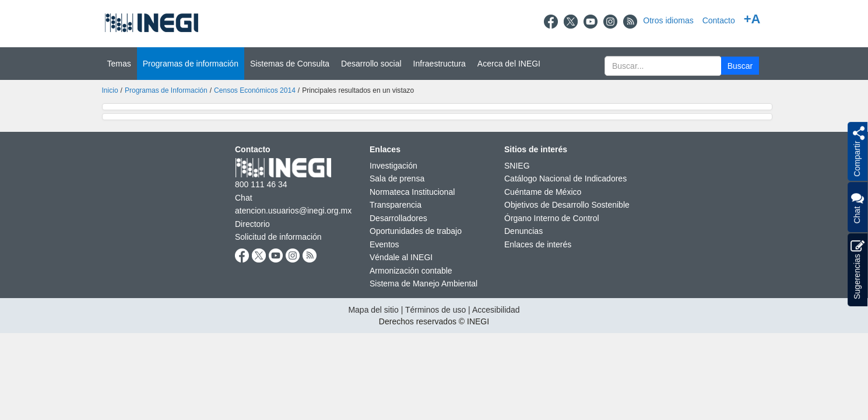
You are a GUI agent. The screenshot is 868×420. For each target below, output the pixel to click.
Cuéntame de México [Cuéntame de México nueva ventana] (543, 192)
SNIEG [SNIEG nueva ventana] (517, 166)
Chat (857, 207)
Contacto (719, 20)
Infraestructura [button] (440, 64)
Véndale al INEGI (401, 257)
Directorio (252, 224)
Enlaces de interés (538, 244)
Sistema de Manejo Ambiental (424, 283)
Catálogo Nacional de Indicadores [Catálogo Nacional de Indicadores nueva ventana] (565, 178)
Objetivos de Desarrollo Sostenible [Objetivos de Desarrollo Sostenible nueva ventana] (567, 205)
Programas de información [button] (191, 64)
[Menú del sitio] (434, 64)
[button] (740, 66)
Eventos (384, 244)
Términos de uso (435, 310)
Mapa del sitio (373, 310)
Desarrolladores (398, 218)
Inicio (110, 90)
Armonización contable (411, 271)
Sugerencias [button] (858, 270)
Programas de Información (166, 90)
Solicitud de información (278, 237)
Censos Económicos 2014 (255, 90)
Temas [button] (119, 64)
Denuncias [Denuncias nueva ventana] (523, 231)
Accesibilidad (496, 310)
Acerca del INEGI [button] (509, 64)
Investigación (393, 166)
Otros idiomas (668, 20)
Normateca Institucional (412, 192)
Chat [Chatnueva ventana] (244, 198)
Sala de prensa (397, 178)
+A (752, 19)
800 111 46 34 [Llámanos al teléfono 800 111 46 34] (261, 184)
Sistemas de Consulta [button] (290, 64)
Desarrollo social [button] (371, 64)
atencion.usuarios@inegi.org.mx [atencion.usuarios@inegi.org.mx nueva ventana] (293, 211)
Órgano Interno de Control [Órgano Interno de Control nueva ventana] (552, 218)
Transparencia (396, 205)
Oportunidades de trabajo (416, 231)
